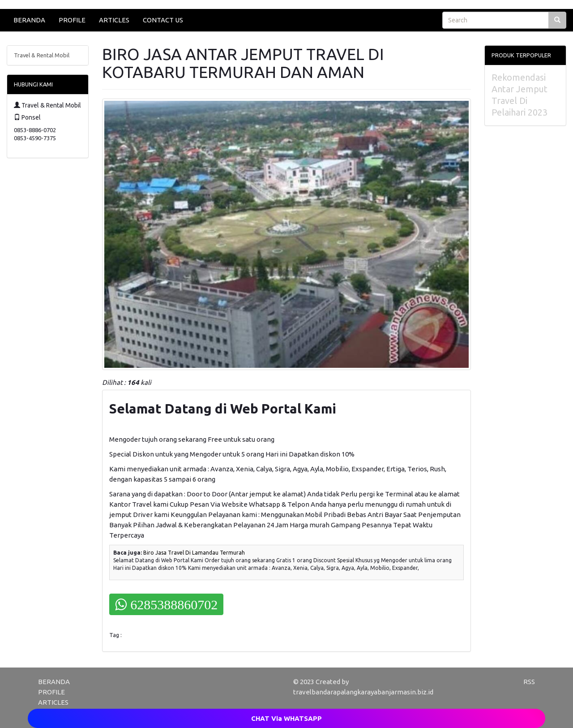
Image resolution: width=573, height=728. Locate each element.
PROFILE (72, 20)
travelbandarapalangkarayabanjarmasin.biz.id (363, 692)
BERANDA (29, 20)
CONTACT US (163, 20)
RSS (529, 682)
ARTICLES (114, 20)
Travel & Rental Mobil (42, 55)
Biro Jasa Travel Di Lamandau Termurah (194, 553)
